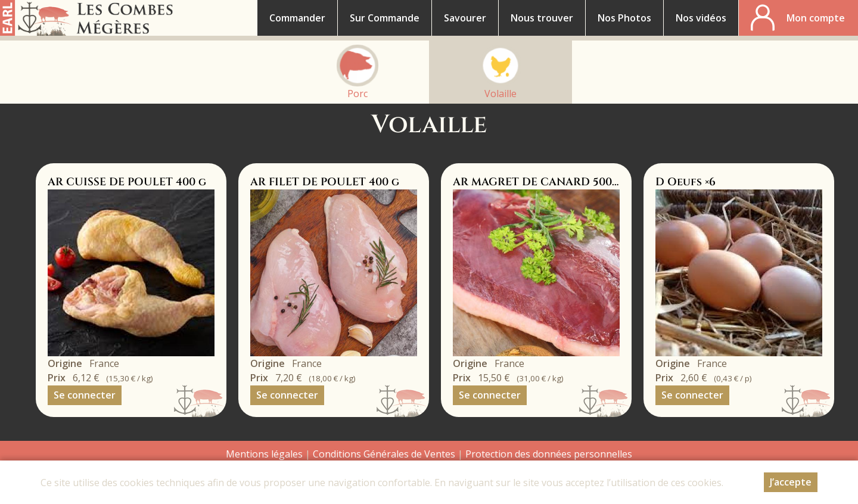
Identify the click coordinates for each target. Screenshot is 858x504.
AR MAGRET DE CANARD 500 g (538, 182)
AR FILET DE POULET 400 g (325, 182)
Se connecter (85, 395)
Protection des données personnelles (549, 454)
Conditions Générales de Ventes (385, 454)
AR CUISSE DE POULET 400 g (127, 182)
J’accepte (791, 485)
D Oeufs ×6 (686, 182)
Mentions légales (264, 454)
